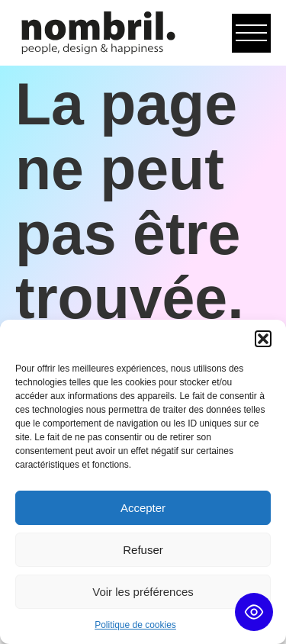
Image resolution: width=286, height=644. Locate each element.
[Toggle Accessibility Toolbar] (254, 612)
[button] (263, 339)
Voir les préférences (143, 592)
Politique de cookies (135, 625)
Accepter (143, 508)
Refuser (143, 550)
